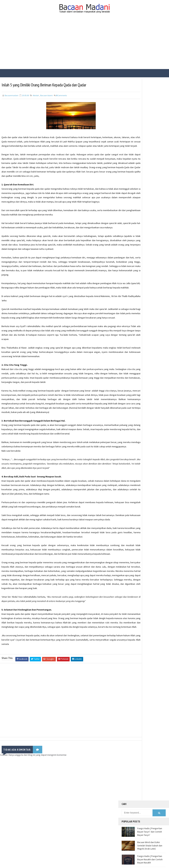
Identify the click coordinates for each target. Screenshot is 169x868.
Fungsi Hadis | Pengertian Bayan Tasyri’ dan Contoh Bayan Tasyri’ (150, 108)
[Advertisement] (84, 44)
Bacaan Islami (46, 95)
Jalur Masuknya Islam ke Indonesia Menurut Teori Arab (149, 164)
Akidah (36, 95)
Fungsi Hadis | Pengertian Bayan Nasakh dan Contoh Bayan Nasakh (150, 136)
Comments (61, 95)
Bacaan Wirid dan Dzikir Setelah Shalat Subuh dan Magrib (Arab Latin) (150, 122)
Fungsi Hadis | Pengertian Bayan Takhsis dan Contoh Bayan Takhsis (150, 150)
